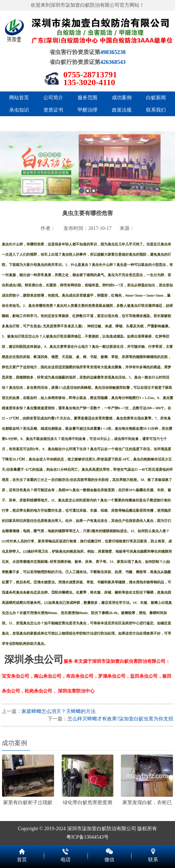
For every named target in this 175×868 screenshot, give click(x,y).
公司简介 (53, 98)
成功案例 (122, 98)
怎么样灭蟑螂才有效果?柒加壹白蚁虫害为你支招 (120, 719)
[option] (87, 192)
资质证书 (53, 110)
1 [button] (82, 217)
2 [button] (88, 217)
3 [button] (94, 217)
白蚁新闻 (156, 98)
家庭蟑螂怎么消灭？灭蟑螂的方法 (59, 711)
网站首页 (19, 98)
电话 (66, 850)
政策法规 (122, 110)
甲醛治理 (87, 110)
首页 (22, 850)
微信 (109, 850)
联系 (153, 850)
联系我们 (156, 110)
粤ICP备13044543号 (87, 837)
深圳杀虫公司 (34, 659)
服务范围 (87, 98)
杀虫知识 (19, 110)
